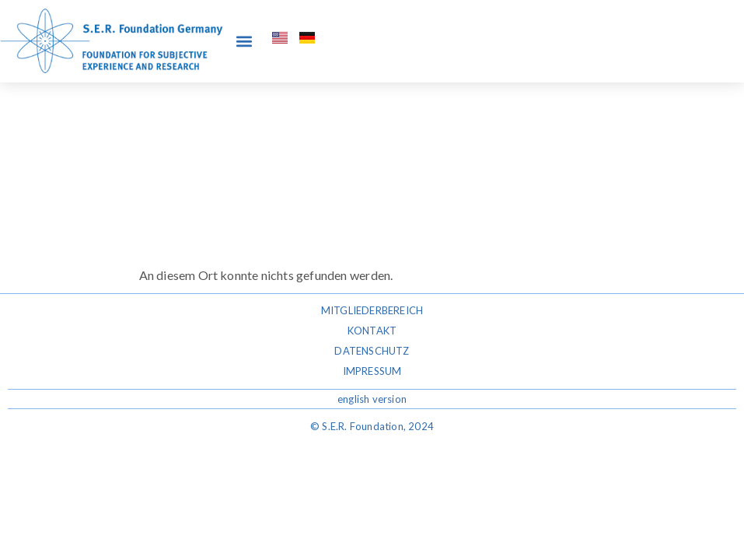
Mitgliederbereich (372, 310)
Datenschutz (372, 351)
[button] (244, 41)
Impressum (372, 371)
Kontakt (372, 331)
